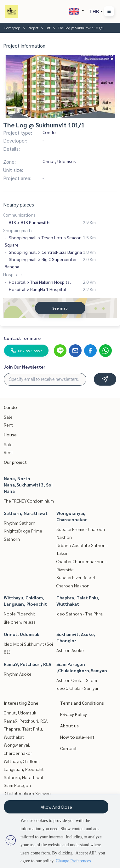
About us (69, 725)
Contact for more (22, 338)
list (48, 28)
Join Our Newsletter (25, 367)
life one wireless (20, 622)
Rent (8, 425)
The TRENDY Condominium (29, 501)
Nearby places (19, 204)
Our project (15, 462)
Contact (69, 748)
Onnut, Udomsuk (22, 634)
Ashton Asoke (70, 650)
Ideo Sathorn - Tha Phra (80, 614)
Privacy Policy (74, 714)
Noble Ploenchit (20, 614)
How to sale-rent (77, 737)
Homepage (12, 28)
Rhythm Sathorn (20, 523)
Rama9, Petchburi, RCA (28, 664)
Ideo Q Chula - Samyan (78, 688)
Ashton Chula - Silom (77, 680)
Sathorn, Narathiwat (26, 513)
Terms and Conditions (82, 703)
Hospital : (12, 274)
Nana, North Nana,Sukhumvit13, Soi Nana (28, 485)
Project (33, 28)
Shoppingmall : (18, 230)
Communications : (20, 215)
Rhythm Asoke (18, 674)
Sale (8, 417)
